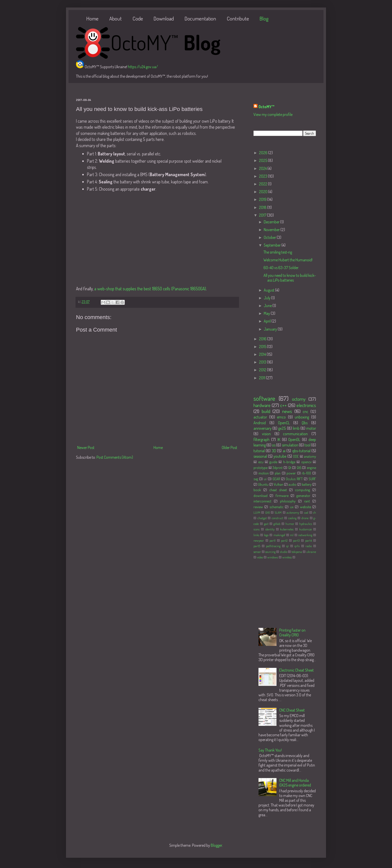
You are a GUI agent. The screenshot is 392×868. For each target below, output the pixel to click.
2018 (263, 207)
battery (307, 484)
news (287, 411)
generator (303, 495)
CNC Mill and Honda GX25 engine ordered (295, 783)
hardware (262, 405)
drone (305, 518)
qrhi (297, 546)
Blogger (216, 845)
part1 (272, 540)
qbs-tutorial (301, 451)
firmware (282, 495)
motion (264, 473)
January (271, 329)
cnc (305, 412)
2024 (263, 168)
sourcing (270, 552)
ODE (296, 456)
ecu (261, 462)
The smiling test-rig (278, 252)
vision (266, 434)
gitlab (277, 524)
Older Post (229, 447)
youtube (280, 456)
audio (292, 484)
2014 (263, 354)
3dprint (277, 467)
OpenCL (284, 423)
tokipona (297, 552)
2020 (264, 192)
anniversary (262, 428)
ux (292, 507)
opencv (306, 462)
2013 (263, 362)
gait (266, 524)
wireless (287, 557)
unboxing (302, 417)
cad (306, 512)
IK (279, 439)
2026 (264, 153)
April (268, 321)
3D (274, 451)
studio (284, 552)
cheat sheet (278, 490)
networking (305, 535)
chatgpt (262, 518)
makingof (279, 535)
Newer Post (86, 447)
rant (307, 501)
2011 (262, 378)
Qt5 (299, 467)
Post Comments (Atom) (115, 457)
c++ (283, 405)
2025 (263, 160)
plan (278, 473)
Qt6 (267, 512)
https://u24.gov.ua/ (143, 67)
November (272, 230)
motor (311, 428)
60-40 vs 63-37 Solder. (281, 268)
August (269, 290)
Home (92, 18)
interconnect (262, 501)
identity (270, 529)
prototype (260, 467)
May (267, 313)
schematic (276, 507)
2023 (263, 176)
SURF (312, 479)
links (256, 535)
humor (290, 524)
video (260, 557)
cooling (292, 518)
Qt (290, 467)
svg (256, 479)
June (268, 306)
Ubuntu (263, 484)
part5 (257, 546)
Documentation (200, 18)
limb (296, 428)
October (270, 237)
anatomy (310, 456)
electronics (306, 405)
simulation (290, 445)
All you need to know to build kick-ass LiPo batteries (290, 278)
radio (309, 546)
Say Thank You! (270, 750)
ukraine (311, 552)
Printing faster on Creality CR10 (292, 633)
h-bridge (289, 462)
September (273, 245)
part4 (309, 540)
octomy (299, 399)
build (266, 411)
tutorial (259, 451)
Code (138, 18)
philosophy (288, 501)
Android (260, 423)
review (258, 507)
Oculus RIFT (294, 479)
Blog (264, 18)
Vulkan (278, 484)
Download (164, 18)
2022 (263, 184)
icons (256, 529)
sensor (257, 552)
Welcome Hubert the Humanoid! (288, 260)
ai (284, 451)
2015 (263, 347)
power (291, 473)
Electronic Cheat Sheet (296, 670)
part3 (296, 540)
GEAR (276, 479)
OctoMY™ (266, 107)
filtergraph (261, 439)
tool (307, 445)
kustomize (305, 529)
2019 (263, 199)
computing (302, 490)
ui (265, 479)
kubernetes (287, 529)
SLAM (278, 512)
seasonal (260, 456)
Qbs (305, 423)
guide (273, 462)
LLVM (257, 512)
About (115, 18)
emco (281, 417)
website (305, 507)
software (264, 398)
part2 (284, 540)
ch (314, 512)
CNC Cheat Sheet (292, 710)
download (260, 495)
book (257, 490)
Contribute (238, 18)
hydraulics (306, 524)
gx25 (282, 428)
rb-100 (306, 473)
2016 (263, 339)
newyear (259, 540)
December (272, 222)
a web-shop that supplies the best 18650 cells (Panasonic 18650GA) (150, 289)
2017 (263, 215)
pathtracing (273, 546)
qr (288, 546)
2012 (263, 370)
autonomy (293, 512)
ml (292, 535)
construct (277, 518)
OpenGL (294, 439)
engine (311, 467)
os (274, 445)
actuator (260, 417)
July (267, 298)
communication (295, 434)
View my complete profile (273, 114)
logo (266, 535)
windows (273, 557)
